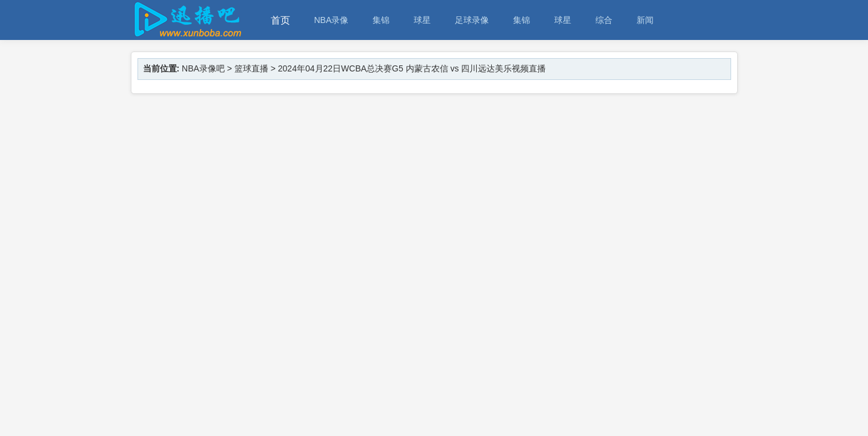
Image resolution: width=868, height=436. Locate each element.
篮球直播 (251, 68)
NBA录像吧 (203, 68)
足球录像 (472, 20)
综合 (604, 20)
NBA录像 (332, 20)
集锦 (381, 20)
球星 (422, 20)
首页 (280, 20)
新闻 (645, 20)
